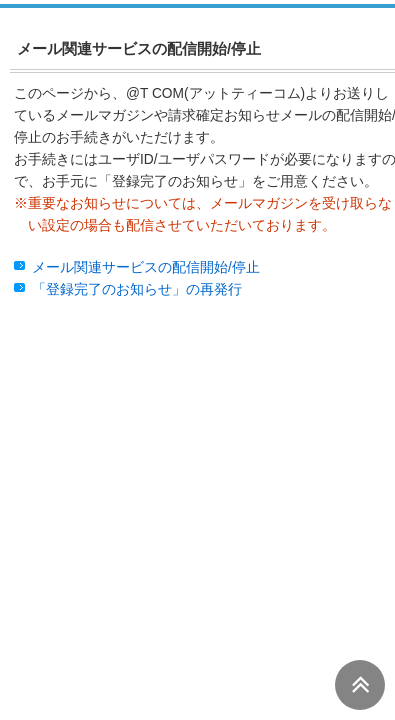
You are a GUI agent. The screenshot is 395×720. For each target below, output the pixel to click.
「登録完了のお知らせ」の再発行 (137, 289)
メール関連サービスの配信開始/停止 (146, 267)
